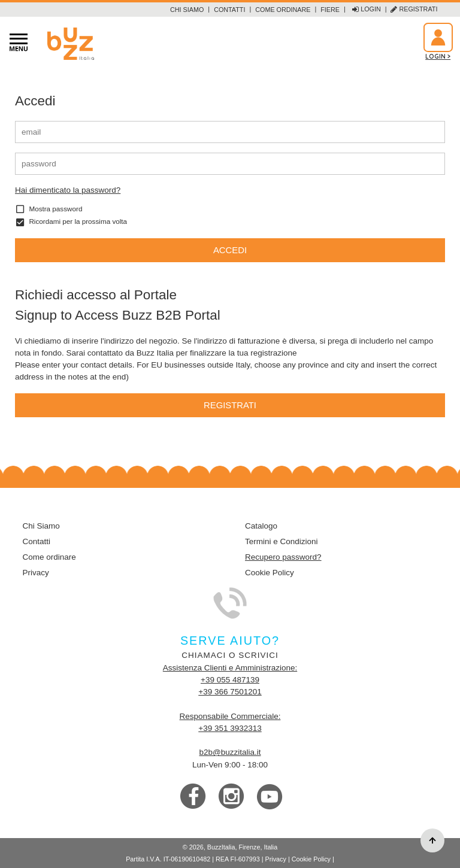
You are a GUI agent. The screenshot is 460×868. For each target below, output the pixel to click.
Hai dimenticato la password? (68, 190)
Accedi (230, 250)
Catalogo (261, 526)
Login (367, 10)
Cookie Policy (270, 573)
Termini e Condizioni (282, 541)
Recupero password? (283, 557)
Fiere (330, 10)
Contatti (229, 10)
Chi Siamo (187, 10)
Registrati (414, 10)
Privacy (36, 573)
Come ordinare (283, 10)
